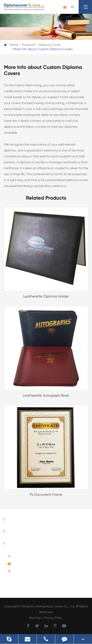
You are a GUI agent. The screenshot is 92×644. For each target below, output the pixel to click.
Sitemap (35, 618)
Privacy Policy (53, 618)
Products (28, 45)
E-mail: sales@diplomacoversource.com (43, 565)
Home (14, 45)
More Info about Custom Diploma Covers (43, 49)
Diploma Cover (50, 45)
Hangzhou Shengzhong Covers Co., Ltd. (48, 606)
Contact (14, 543)
